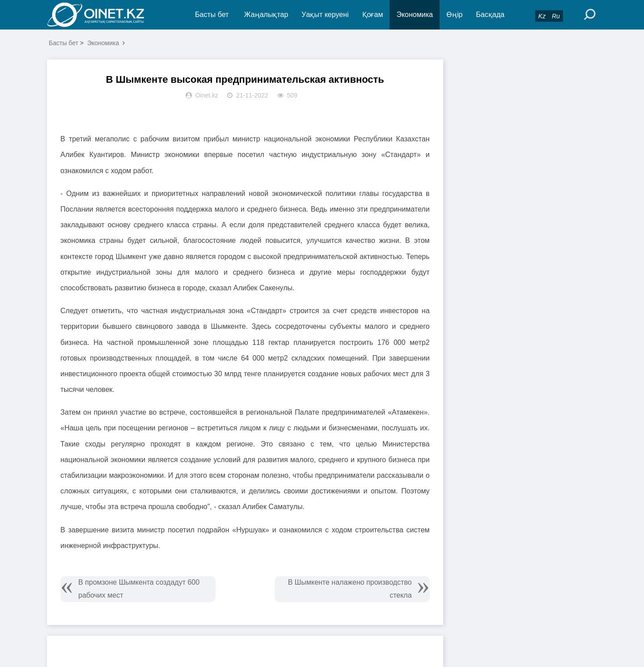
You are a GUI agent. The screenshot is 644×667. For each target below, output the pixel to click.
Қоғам (373, 15)
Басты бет (212, 15)
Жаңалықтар (266, 15)
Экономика (415, 15)
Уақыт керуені (325, 15)
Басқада (490, 15)
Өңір (454, 15)
